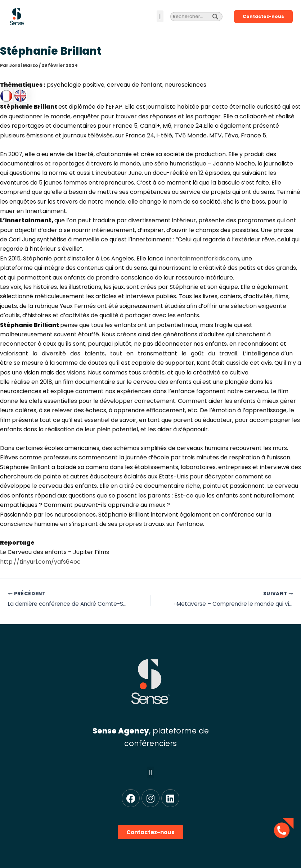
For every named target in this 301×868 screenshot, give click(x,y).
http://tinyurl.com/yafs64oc (40, 562)
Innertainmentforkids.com (202, 258)
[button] (160, 16)
